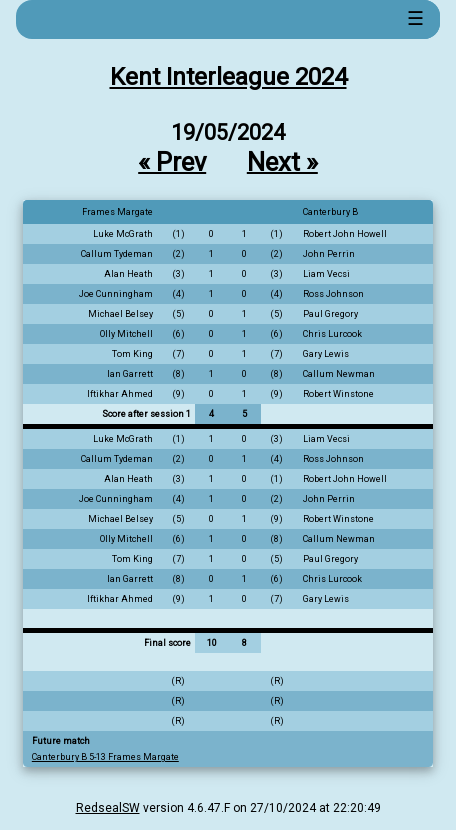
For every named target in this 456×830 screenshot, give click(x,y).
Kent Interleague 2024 (228, 77)
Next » (282, 161)
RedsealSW (108, 808)
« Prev (172, 161)
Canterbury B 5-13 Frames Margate (105, 757)
